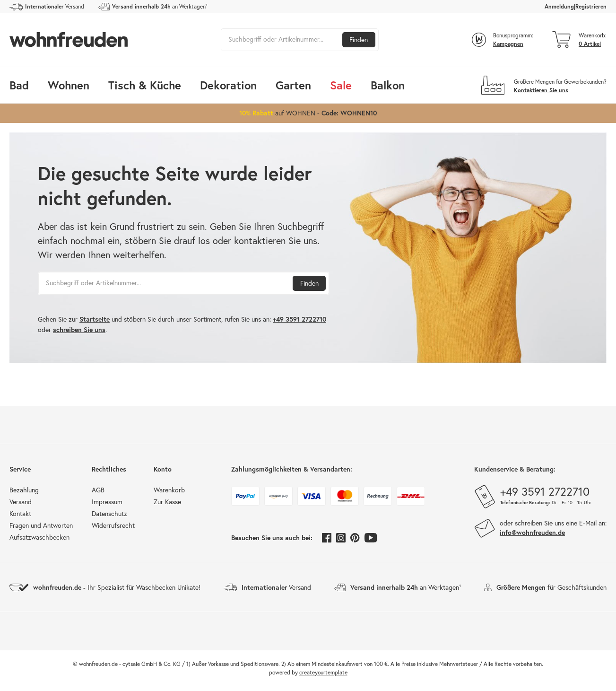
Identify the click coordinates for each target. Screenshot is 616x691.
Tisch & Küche (145, 85)
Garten (293, 85)
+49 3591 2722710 (299, 319)
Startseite (95, 319)
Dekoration (228, 85)
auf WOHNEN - (308, 113)
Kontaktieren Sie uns (541, 90)
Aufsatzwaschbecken (39, 537)
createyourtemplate (323, 672)
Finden (359, 40)
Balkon (388, 85)
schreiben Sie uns (79, 329)
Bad (19, 85)
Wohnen (69, 85)
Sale (341, 85)
